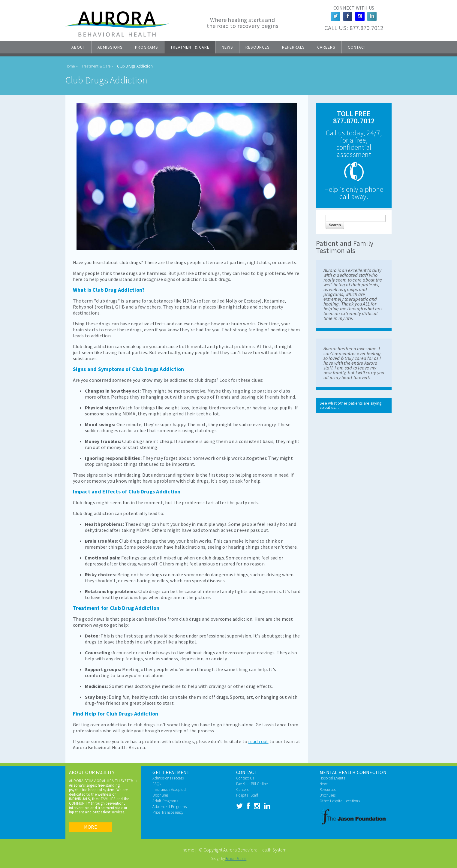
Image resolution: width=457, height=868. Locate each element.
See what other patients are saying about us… (350, 405)
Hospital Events (332, 778)
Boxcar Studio (236, 859)
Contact (357, 47)
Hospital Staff (247, 795)
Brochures (160, 795)
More (90, 827)
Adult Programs (165, 801)
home (188, 850)
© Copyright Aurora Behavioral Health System (243, 850)
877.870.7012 (367, 28)
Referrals (293, 47)
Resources (258, 47)
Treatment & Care (190, 47)
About (78, 47)
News (227, 47)
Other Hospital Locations (340, 801)
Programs (147, 47)
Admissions (110, 47)
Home (70, 66)
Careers (326, 47)
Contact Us (245, 778)
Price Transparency (168, 812)
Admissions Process (168, 778)
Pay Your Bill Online (252, 784)
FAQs (157, 784)
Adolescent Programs (170, 807)
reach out (258, 741)
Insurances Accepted (169, 790)
